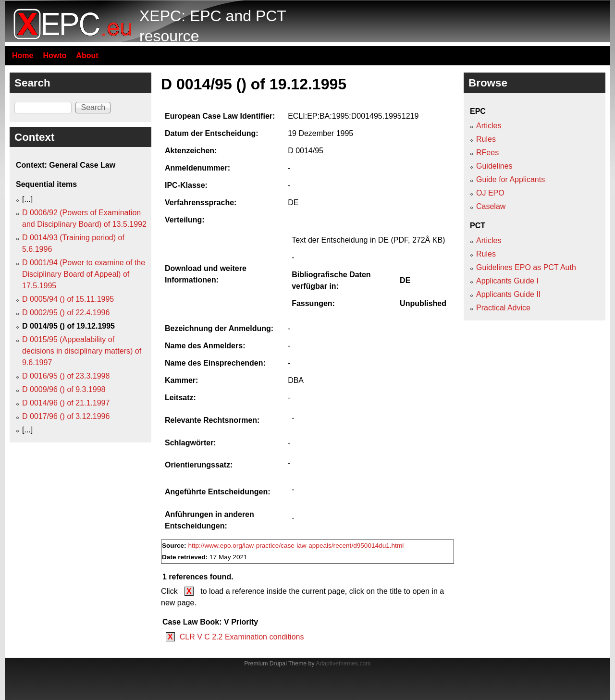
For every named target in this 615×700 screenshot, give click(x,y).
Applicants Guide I (507, 281)
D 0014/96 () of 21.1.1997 (66, 403)
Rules (486, 139)
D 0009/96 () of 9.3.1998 (64, 389)
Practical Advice (503, 308)
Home (23, 55)
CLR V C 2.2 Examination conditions (242, 637)
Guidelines (494, 166)
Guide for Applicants (510, 179)
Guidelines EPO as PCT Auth (526, 267)
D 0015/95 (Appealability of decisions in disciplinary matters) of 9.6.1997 (82, 351)
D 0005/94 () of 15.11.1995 (68, 299)
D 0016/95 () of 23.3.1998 (66, 376)
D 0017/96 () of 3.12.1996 (66, 416)
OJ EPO (490, 193)
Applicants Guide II (508, 294)
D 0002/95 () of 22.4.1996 (66, 313)
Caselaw (491, 206)
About (87, 55)
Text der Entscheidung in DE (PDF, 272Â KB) (368, 240)
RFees (487, 153)
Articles (489, 126)
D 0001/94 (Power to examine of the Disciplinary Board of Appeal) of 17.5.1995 (84, 274)
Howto (55, 55)
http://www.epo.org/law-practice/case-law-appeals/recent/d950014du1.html (296, 546)
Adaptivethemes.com (343, 663)
